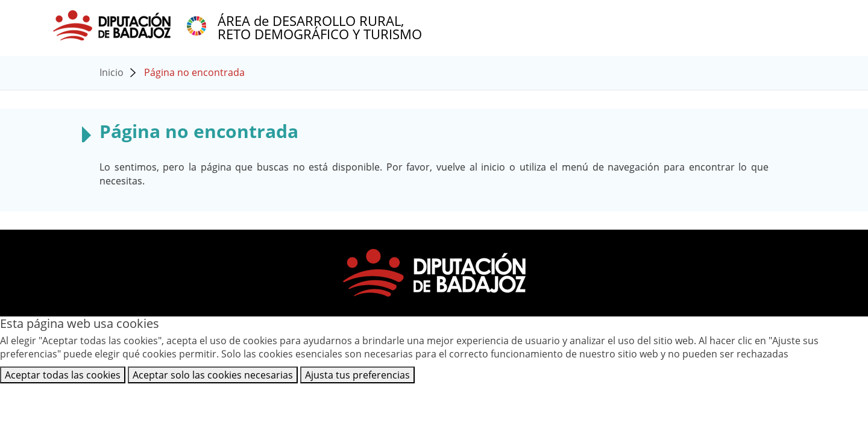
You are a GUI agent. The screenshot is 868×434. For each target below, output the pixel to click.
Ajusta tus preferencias (357, 375)
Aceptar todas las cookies (63, 375)
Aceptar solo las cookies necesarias (213, 375)
